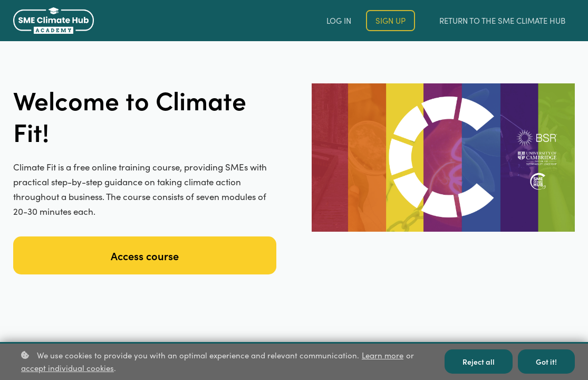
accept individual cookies (68, 368)
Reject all (479, 362)
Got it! (546, 362)
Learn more (383, 355)
